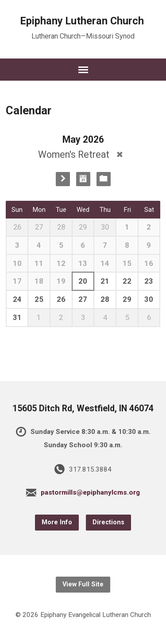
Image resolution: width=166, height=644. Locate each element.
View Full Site (83, 584)
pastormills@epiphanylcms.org (90, 492)
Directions (108, 522)
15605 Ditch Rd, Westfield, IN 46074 (83, 408)
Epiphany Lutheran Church (82, 21)
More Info (57, 522)
